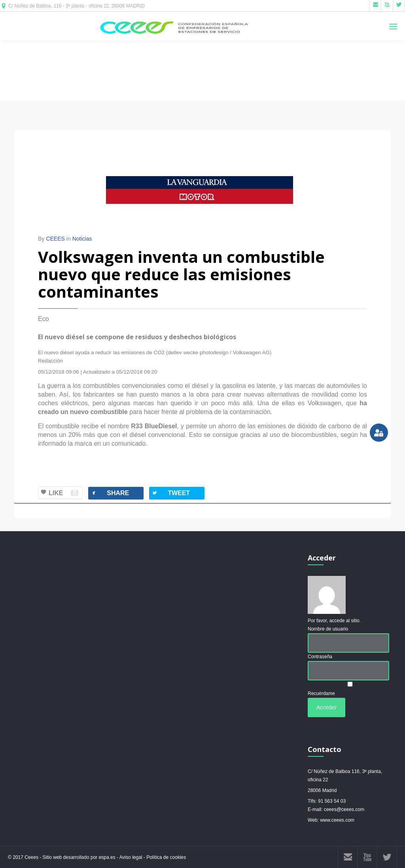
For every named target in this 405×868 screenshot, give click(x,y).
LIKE (58, 493)
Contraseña (320, 657)
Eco (44, 319)
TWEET (171, 493)
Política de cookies (166, 857)
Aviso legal (131, 857)
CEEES (55, 239)
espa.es (108, 857)
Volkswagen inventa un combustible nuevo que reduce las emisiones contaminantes (181, 274)
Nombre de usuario (328, 629)
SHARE (110, 493)
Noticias (82, 239)
